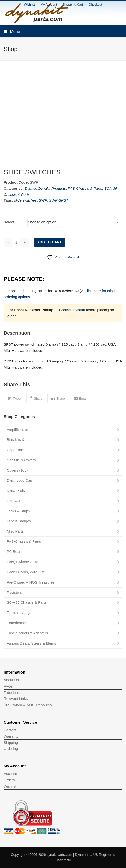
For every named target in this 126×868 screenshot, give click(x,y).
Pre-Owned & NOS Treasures (28, 705)
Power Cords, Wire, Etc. (26, 572)
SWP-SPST (58, 200)
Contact (10, 730)
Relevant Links (16, 699)
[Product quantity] (16, 242)
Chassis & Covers (21, 460)
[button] (14, 398)
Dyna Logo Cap (19, 480)
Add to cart (50, 242)
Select (9, 222)
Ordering (11, 749)
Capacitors (16, 450)
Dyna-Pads (16, 491)
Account (10, 774)
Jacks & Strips (18, 511)
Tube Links (13, 692)
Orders (9, 780)
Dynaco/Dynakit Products (45, 188)
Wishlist (10, 786)
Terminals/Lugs (19, 613)
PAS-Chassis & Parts (85, 188)
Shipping (11, 743)
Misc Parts (15, 531)
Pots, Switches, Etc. (23, 562)
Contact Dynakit (72, 310)
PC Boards (16, 552)
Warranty (11, 736)
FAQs (8, 686)
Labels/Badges (19, 521)
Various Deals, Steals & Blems (31, 643)
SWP (43, 200)
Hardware (15, 501)
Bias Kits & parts (20, 440)
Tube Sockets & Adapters (27, 633)
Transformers (18, 623)
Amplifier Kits (18, 430)
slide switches (25, 200)
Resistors (15, 592)
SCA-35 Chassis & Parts (27, 602)
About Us (11, 680)
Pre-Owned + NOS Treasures (31, 582)
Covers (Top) (17, 470)
